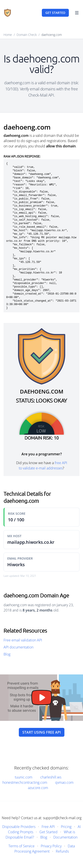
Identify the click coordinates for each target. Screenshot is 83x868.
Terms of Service (21, 846)
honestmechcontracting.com (25, 782)
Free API (48, 827)
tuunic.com (24, 777)
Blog (7, 654)
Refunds (62, 851)
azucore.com (38, 788)
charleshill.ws (51, 777)
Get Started (48, 832)
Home (8, 35)
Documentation (65, 837)
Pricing (66, 827)
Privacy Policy (51, 846)
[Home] (8, 13)
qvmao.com (64, 782)
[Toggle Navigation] (77, 13)
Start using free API (42, 732)
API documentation (18, 647)
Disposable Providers (19, 827)
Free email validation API (23, 640)
